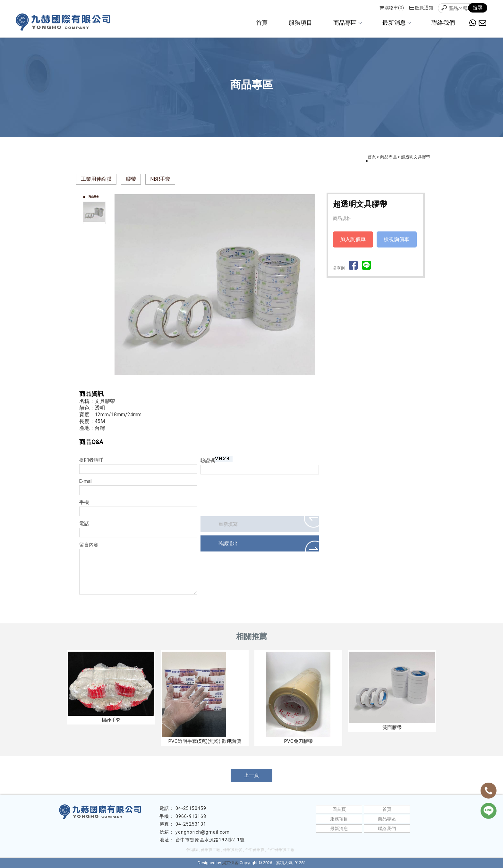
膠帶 (131, 179)
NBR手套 (160, 179)
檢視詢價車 (396, 239)
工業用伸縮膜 (96, 179)
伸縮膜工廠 (210, 850)
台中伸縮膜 (255, 850)
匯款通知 (421, 8)
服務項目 (301, 23)
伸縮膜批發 (233, 850)
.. (274, 863)
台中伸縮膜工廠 (281, 850)
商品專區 (347, 23)
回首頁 (339, 809)
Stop (222, 382)
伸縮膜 (192, 850)
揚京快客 (230, 863)
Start (217, 382)
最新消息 (396, 23)
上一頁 (251, 775)
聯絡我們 (443, 23)
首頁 (262, 23)
